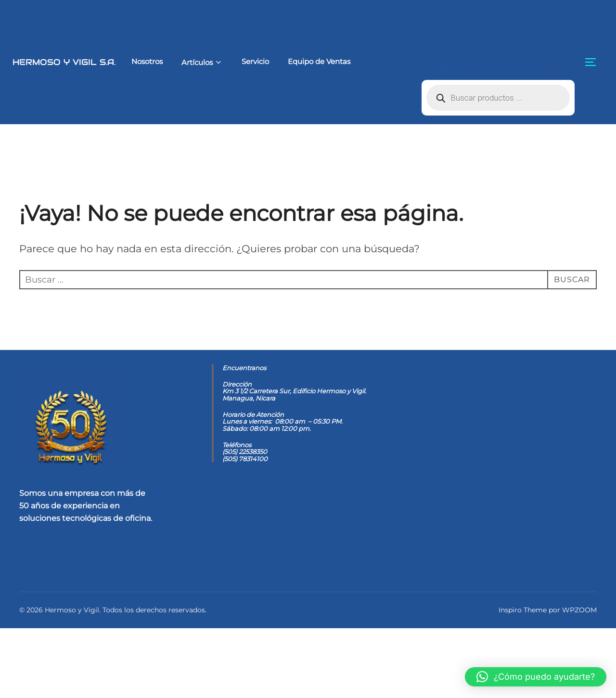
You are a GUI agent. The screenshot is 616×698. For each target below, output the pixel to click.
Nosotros (130, 61)
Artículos (186, 62)
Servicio (239, 61)
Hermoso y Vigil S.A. (56, 62)
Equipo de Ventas (303, 61)
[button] (536, 677)
